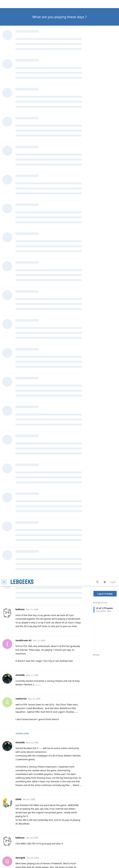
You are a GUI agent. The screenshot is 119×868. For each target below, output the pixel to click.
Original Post (100, 25)
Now (96, 77)
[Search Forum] (97, 4)
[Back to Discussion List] (4, 4)
